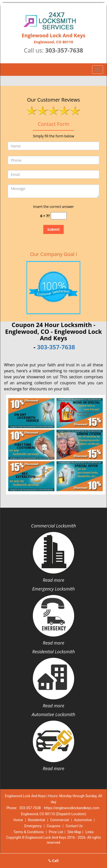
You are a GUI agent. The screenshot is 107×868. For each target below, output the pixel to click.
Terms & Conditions (29, 832)
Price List (56, 832)
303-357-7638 (64, 50)
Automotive (83, 820)
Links (89, 832)
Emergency (33, 826)
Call (54, 861)
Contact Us (74, 826)
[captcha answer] (59, 216)
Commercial (59, 820)
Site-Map (74, 832)
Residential (36, 820)
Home (18, 820)
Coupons (53, 826)
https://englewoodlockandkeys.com (72, 808)
